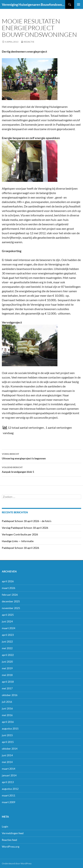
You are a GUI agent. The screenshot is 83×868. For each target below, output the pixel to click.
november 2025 (11, 608)
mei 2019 (7, 668)
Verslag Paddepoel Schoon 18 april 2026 (25, 528)
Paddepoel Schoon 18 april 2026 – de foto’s (27, 521)
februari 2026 (10, 595)
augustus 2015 (10, 728)
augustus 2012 (10, 789)
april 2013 (8, 782)
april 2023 (8, 635)
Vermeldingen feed (13, 833)
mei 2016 (7, 715)
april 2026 (8, 581)
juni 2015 (7, 735)
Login (5, 826)
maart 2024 (9, 628)
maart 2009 (9, 802)
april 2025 (8, 615)
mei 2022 (7, 648)
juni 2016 (7, 708)
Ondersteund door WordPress (17, 863)
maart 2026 (9, 588)
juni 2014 (7, 755)
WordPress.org (11, 847)
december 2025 (11, 601)
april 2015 (8, 742)
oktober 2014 (10, 749)
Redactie (29, 42)
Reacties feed (9, 840)
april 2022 (8, 655)
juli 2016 (7, 702)
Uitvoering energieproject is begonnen (41, 456)
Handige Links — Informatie (18, 541)
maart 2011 (9, 795)
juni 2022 (7, 641)
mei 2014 (7, 762)
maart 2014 (9, 769)
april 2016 (8, 722)
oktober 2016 (10, 695)
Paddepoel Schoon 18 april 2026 (20, 548)
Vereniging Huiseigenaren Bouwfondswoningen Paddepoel (34, 4)
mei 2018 (7, 675)
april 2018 (8, 682)
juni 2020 (7, 662)
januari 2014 (9, 775)
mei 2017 (7, 688)
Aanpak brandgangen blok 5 (41, 469)
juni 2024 (7, 621)
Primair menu (79, 4)
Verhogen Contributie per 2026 (20, 534)
